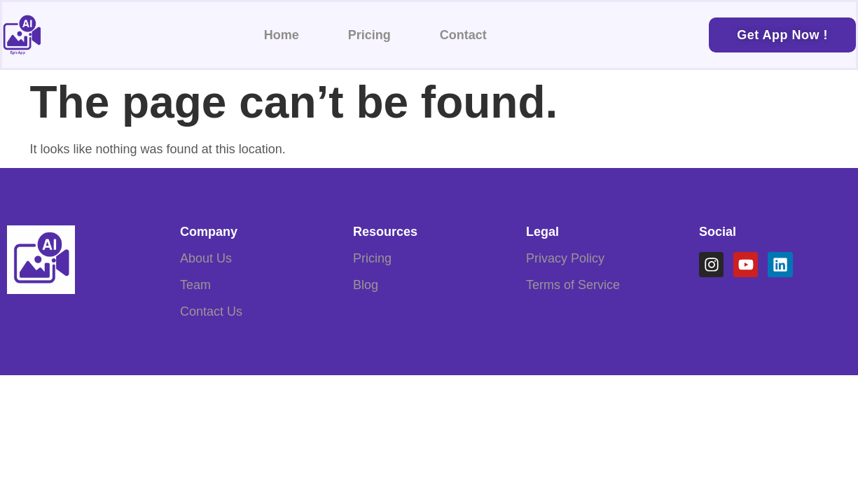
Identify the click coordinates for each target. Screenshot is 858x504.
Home (282, 35)
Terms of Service (573, 285)
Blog (366, 285)
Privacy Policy (565, 258)
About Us (206, 258)
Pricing (369, 35)
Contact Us (211, 311)
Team (195, 285)
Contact (463, 35)
